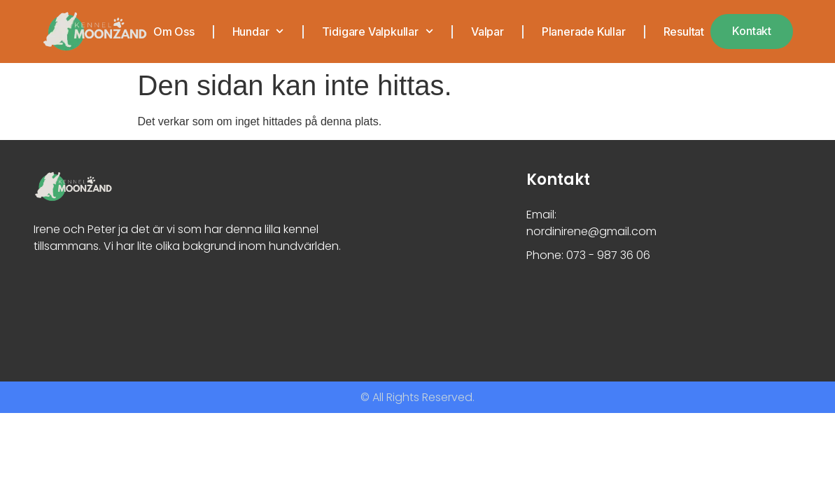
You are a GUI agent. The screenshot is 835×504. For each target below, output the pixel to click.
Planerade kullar (583, 31)
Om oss (173, 31)
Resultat (683, 31)
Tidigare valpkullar (377, 31)
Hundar (258, 31)
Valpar (487, 31)
